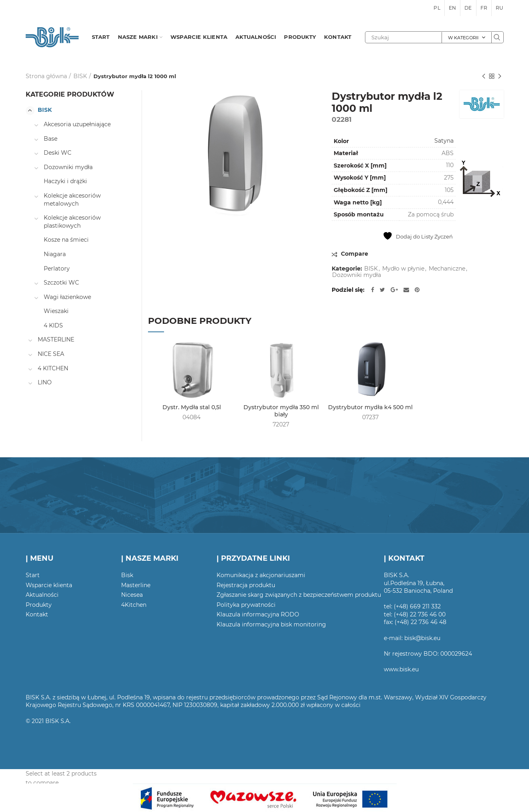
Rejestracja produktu (246, 585)
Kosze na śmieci (66, 240)
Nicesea (132, 595)
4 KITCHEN (53, 368)
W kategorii (463, 38)
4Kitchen (134, 605)
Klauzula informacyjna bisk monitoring (271, 624)
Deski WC (58, 153)
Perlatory (57, 269)
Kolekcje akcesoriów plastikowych (72, 222)
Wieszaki (56, 311)
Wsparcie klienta (49, 585)
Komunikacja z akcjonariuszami (261, 575)
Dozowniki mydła (357, 275)
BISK (80, 76)
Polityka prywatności (246, 605)
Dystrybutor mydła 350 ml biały (281, 411)
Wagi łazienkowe (67, 297)
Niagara (55, 254)
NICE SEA (51, 354)
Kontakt (37, 614)
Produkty (39, 605)
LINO (45, 382)
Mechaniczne (447, 269)
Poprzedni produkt (484, 77)
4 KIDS (53, 325)
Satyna (444, 141)
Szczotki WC (61, 283)
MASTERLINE (56, 339)
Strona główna (46, 76)
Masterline (136, 585)
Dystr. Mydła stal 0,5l (192, 407)
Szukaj (497, 37)
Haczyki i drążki (65, 181)
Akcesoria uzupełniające (77, 124)
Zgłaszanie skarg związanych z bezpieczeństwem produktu (299, 595)
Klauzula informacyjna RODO (258, 614)
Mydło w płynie (403, 269)
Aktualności (42, 595)
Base (51, 139)
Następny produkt (500, 77)
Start (33, 575)
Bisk (127, 575)
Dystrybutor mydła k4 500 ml (370, 407)
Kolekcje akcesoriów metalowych (72, 200)
